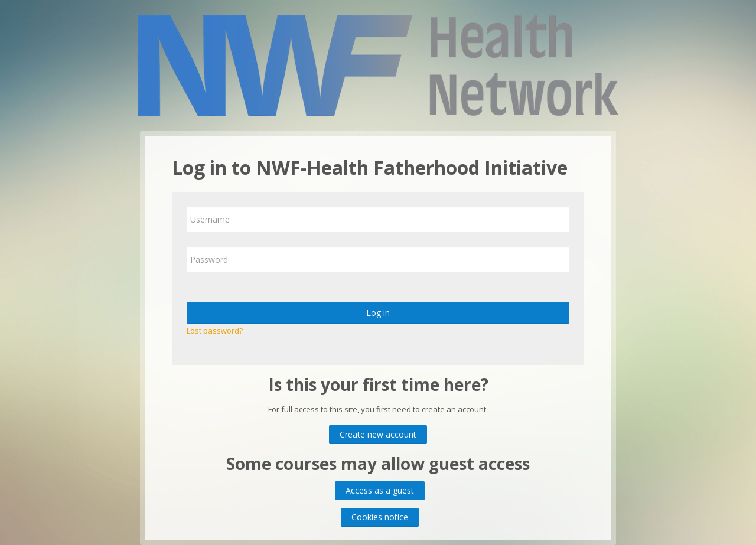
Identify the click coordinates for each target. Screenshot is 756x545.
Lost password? (215, 331)
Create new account (378, 434)
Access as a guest (380, 490)
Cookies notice (380, 517)
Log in (378, 313)
